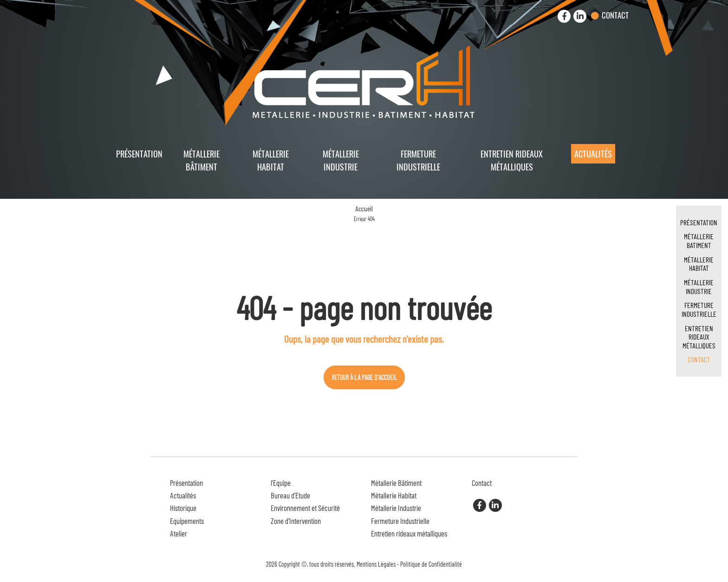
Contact (615, 15)
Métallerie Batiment (699, 241)
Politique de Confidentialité (431, 564)
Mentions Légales (376, 564)
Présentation (139, 154)
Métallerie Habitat (271, 160)
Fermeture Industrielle (418, 160)
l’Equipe (281, 483)
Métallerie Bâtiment (201, 160)
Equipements (187, 521)
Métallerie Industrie (341, 160)
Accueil (364, 209)
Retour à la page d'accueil (364, 377)
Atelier (179, 533)
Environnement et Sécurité (305, 508)
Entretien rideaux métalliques (512, 160)
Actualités (593, 154)
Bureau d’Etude (290, 495)
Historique (183, 508)
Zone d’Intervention (296, 521)
